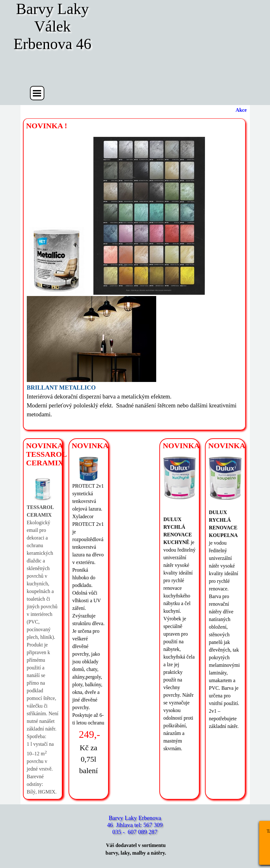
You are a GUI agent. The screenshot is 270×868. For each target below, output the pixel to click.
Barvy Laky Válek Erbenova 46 (53, 26)
